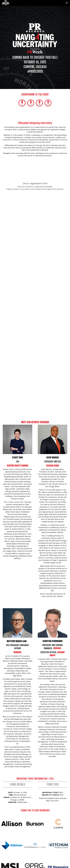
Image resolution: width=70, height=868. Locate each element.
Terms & (35, 842)
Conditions (42, 842)
